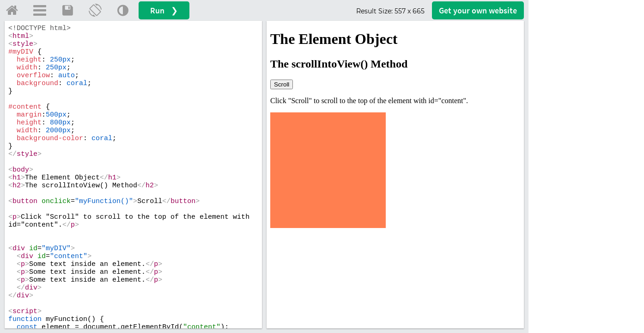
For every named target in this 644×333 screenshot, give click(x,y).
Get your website (478, 10)
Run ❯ (164, 10)
